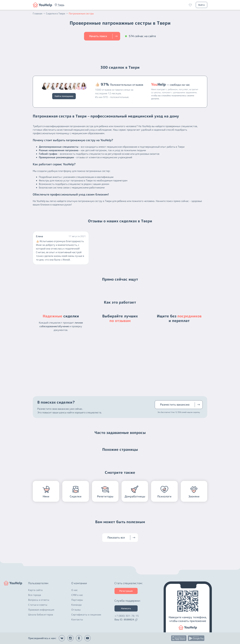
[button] (61, 5)
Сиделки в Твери (57, 13)
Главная (39, 13)
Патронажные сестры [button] (81, 13)
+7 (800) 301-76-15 (127, 616)
